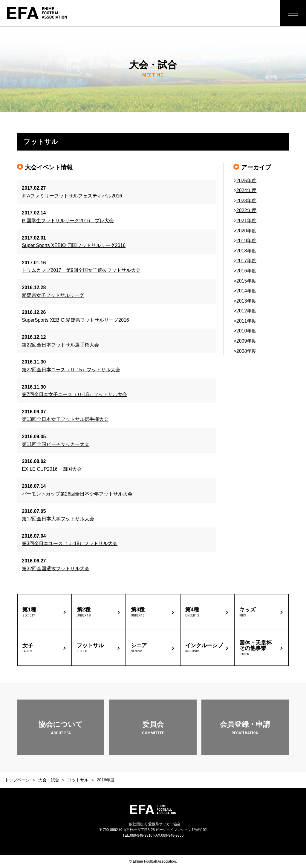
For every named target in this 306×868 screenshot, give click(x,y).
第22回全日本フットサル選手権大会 (60, 345)
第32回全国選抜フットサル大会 (56, 569)
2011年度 (247, 321)
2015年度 (247, 281)
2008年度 (247, 351)
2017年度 (247, 261)
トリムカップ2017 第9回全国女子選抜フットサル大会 (81, 270)
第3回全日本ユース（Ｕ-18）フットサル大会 (70, 543)
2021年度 (247, 221)
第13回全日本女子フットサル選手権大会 (65, 419)
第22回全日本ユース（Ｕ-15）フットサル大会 (71, 370)
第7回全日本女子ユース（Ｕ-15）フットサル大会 (74, 394)
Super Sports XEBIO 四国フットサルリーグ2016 (74, 245)
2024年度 (247, 190)
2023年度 (247, 201)
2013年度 (247, 301)
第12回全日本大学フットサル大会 (58, 519)
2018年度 (247, 251)
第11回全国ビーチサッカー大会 (56, 444)
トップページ (17, 780)
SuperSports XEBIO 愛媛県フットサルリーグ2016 (75, 320)
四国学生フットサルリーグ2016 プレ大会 (68, 221)
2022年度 (247, 210)
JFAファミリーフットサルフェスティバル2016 (72, 196)
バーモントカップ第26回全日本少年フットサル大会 (77, 494)
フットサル (78, 780)
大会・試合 (49, 780)
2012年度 (247, 311)
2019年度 (247, 241)
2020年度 (247, 231)
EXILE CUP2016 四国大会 (52, 469)
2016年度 (247, 271)
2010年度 (247, 331)
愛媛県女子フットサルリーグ (53, 295)
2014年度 (247, 291)
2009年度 (247, 341)
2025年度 (247, 181)
